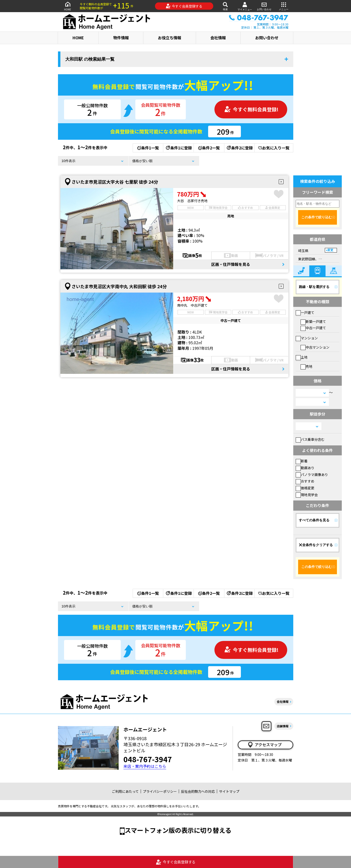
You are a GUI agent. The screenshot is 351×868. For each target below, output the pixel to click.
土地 (302, 357)
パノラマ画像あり (312, 475)
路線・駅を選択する (314, 287)
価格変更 (305, 488)
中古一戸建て (313, 328)
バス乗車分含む (310, 439)
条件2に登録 (239, 148)
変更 (330, 250)
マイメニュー (245, 6)
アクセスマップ (264, 745)
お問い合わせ (264, 6)
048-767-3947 (148, 759)
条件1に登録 (179, 148)
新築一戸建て (313, 321)
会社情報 (218, 38)
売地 (306, 366)
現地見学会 (307, 495)
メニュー (284, 6)
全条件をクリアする (316, 545)
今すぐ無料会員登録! (251, 109)
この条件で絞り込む (317, 217)
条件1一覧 (148, 148)
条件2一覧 (209, 148)
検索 (225, 6)
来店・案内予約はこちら (145, 766)
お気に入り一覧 (274, 148)
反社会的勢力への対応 (198, 791)
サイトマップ (229, 791)
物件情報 (121, 38)
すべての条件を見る (314, 520)
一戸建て (305, 312)
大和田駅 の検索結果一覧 (90, 59)
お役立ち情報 (170, 38)
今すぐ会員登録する (184, 6)
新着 (302, 461)
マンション (307, 338)
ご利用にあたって (125, 791)
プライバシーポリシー (160, 791)
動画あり (305, 468)
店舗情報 (283, 726)
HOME (68, 6)
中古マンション (315, 347)
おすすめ (305, 481)
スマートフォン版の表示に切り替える (178, 830)
